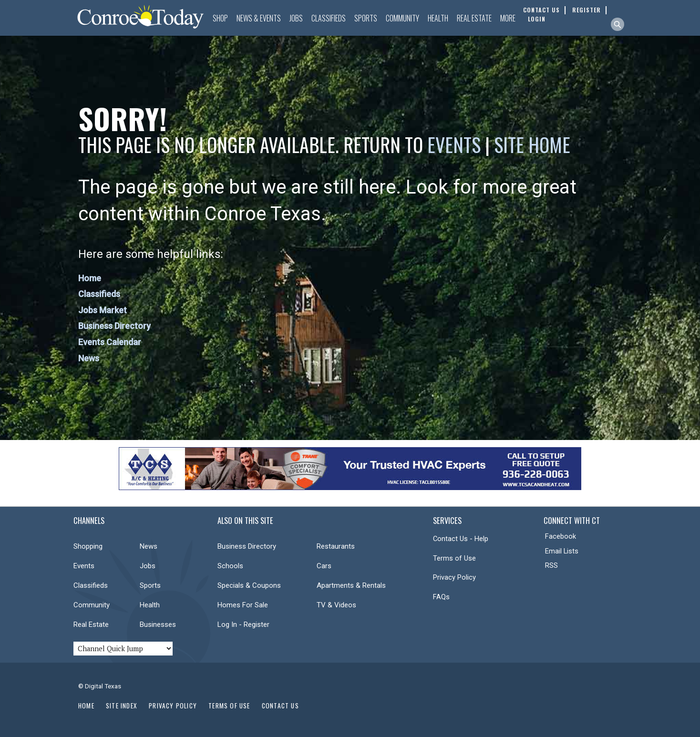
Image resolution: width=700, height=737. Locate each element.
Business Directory (114, 326)
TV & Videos (336, 605)
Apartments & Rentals (351, 585)
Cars (324, 566)
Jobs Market (103, 310)
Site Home (532, 144)
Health (438, 18)
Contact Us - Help (461, 539)
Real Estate (474, 18)
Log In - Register (243, 624)
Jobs (296, 18)
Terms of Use (454, 558)
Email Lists (562, 551)
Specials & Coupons (249, 585)
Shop (220, 18)
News (89, 358)
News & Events (259, 18)
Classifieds (329, 18)
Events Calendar (110, 342)
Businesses (158, 624)
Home (90, 278)
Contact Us (280, 706)
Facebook (561, 536)
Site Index (122, 706)
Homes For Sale (243, 605)
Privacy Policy (454, 577)
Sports (366, 18)
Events (454, 144)
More (508, 18)
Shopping (88, 546)
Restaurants (336, 546)
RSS (551, 565)
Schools (230, 566)
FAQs (441, 597)
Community (402, 18)
